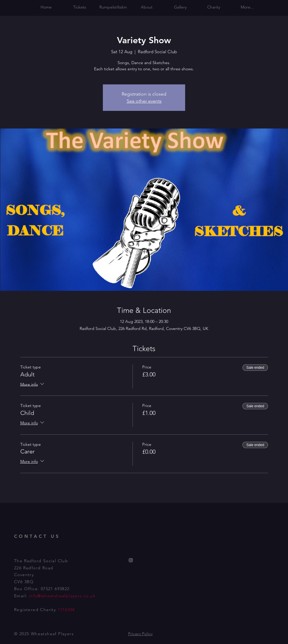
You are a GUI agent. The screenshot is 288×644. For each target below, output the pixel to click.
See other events (144, 101)
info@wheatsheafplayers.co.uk (62, 596)
